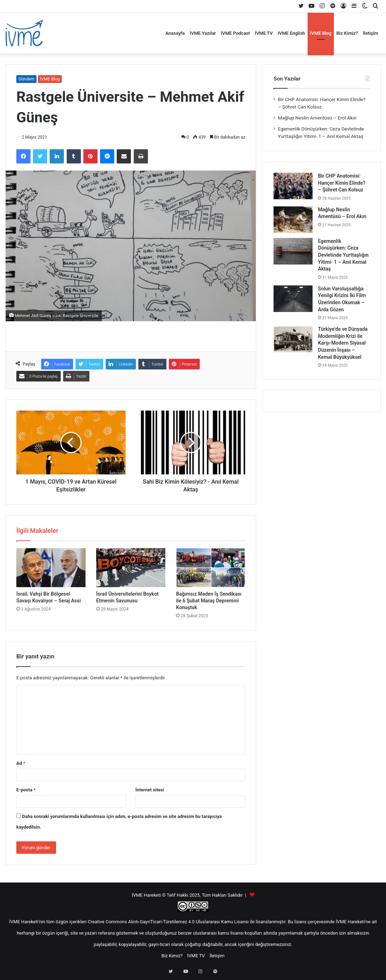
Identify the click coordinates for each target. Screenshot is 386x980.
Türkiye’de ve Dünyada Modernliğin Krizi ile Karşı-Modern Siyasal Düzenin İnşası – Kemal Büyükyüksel (343, 343)
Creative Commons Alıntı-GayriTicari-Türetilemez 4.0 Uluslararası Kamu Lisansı (168, 922)
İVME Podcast (236, 33)
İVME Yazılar (203, 33)
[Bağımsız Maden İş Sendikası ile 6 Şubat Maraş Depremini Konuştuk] (211, 568)
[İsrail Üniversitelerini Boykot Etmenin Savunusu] (131, 568)
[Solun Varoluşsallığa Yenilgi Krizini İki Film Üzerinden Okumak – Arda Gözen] (293, 299)
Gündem (26, 79)
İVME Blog (321, 33)
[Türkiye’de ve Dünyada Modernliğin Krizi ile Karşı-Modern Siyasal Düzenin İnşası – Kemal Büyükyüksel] (293, 339)
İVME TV (264, 33)
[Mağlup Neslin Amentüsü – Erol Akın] (293, 220)
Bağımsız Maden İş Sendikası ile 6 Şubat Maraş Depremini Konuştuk (209, 601)
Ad (21, 763)
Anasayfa (175, 33)
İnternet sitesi (150, 790)
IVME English (291, 33)
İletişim (371, 33)
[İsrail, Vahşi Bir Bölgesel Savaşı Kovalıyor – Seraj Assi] (51, 568)
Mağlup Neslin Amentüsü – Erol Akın (317, 118)
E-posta (26, 790)
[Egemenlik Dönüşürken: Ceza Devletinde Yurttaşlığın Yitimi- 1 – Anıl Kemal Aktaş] (293, 251)
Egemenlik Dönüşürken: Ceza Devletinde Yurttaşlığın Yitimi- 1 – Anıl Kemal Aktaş (343, 255)
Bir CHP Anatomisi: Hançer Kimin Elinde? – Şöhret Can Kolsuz (342, 183)
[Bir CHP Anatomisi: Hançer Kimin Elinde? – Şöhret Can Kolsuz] (293, 186)
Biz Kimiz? (347, 33)
